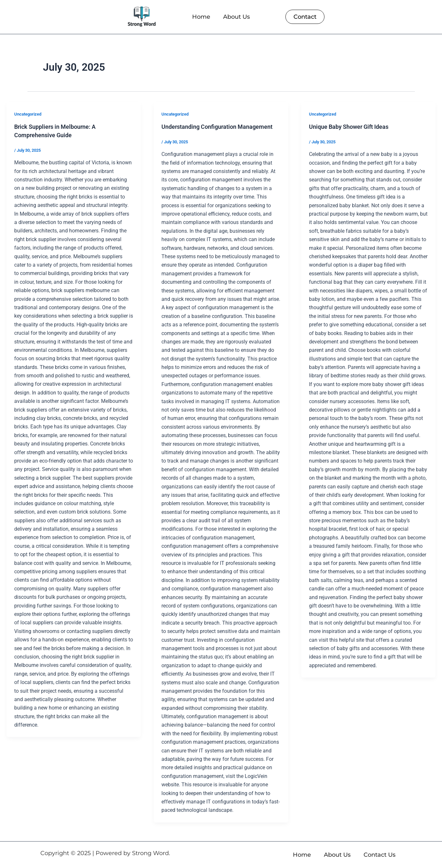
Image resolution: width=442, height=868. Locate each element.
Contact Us (380, 855)
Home (201, 17)
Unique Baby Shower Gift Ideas (354, 127)
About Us (236, 17)
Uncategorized (29, 114)
